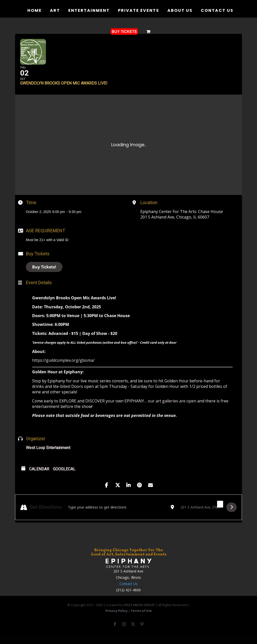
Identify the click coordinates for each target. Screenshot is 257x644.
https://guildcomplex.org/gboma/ (63, 368)
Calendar (39, 477)
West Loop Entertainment (48, 455)
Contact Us (128, 591)
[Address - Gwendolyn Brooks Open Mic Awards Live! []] (116, 515)
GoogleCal (64, 477)
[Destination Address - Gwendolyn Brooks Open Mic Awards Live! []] (200, 515)
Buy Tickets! (44, 274)
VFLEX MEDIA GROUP (139, 612)
